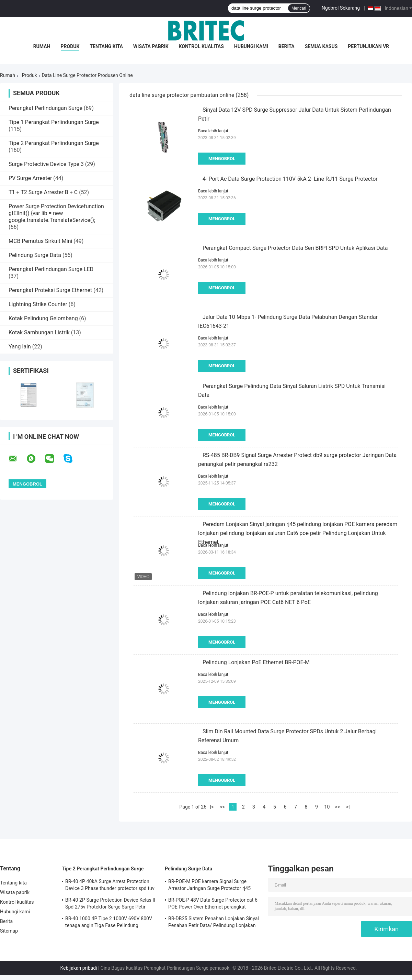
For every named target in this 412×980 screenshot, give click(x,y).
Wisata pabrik (151, 46)
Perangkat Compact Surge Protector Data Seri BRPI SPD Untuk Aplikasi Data (295, 248)
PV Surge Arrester (30, 178)
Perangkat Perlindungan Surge (45, 108)
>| (348, 807)
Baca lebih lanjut (213, 131)
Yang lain (20, 347)
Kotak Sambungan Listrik (39, 332)
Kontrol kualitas (201, 46)
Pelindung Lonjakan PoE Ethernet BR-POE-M (256, 662)
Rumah (42, 46)
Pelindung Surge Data (35, 255)
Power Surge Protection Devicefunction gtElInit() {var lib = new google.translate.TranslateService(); (56, 213)
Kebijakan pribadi (78, 968)
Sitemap (9, 931)
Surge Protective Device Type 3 (46, 164)
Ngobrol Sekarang (341, 8)
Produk (70, 46)
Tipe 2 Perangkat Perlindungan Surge (54, 143)
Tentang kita (106, 46)
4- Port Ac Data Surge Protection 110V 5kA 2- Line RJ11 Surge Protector (290, 179)
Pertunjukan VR (368, 46)
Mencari (299, 8)
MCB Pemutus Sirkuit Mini (40, 241)
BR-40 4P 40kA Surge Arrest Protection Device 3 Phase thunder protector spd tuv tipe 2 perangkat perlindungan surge (110, 886)
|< (212, 807)
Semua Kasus (321, 46)
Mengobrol (222, 159)
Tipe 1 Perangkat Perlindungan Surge (54, 122)
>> (338, 807)
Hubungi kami (251, 46)
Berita (287, 46)
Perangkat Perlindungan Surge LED (51, 269)
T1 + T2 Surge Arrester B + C (43, 192)
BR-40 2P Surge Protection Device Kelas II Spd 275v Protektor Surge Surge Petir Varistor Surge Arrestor (110, 904)
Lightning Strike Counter (38, 304)
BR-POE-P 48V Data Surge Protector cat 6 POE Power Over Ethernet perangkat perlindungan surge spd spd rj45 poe (213, 904)
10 (327, 807)
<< (222, 807)
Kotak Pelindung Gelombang (43, 318)
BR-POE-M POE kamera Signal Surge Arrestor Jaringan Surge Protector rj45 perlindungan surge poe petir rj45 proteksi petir (213, 886)
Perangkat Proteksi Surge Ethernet (50, 290)
